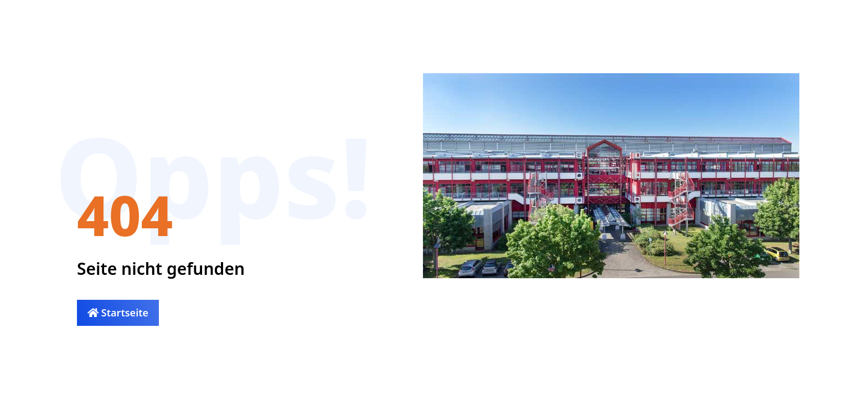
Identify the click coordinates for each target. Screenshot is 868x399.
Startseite (118, 313)
